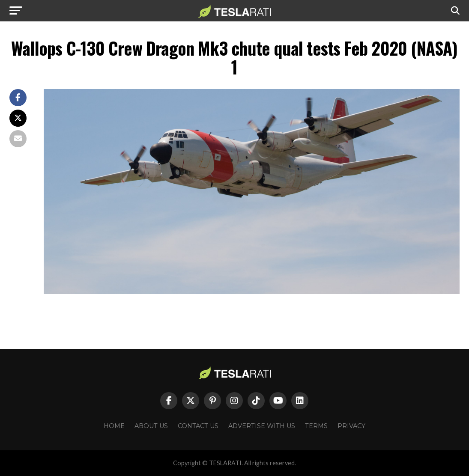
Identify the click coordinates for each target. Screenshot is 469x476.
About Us (151, 426)
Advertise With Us (262, 426)
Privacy (351, 426)
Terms (316, 426)
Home (114, 426)
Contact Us (198, 426)
